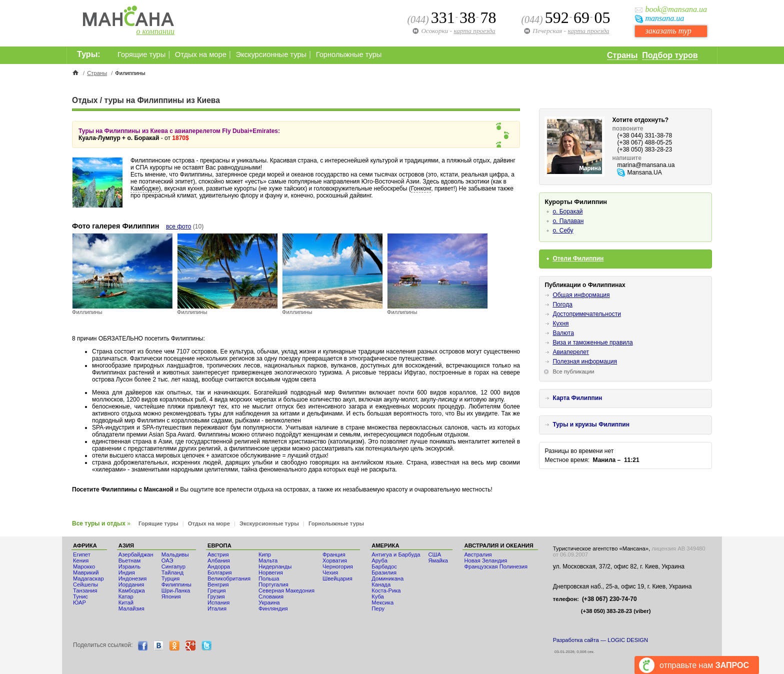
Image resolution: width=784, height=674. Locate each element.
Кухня (560, 323)
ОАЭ (167, 560)
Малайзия (131, 608)
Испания (218, 602)
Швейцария (337, 578)
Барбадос (384, 566)
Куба (378, 596)
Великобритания (229, 578)
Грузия (216, 596)
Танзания (85, 590)
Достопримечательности (586, 314)
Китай (126, 602)
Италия (217, 608)
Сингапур (173, 566)
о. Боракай (567, 211)
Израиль (129, 566)
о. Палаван (568, 221)
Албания (219, 560)
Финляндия (273, 608)
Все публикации (573, 371)
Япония (171, 596)
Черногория (338, 566)
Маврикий (86, 572)
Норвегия (271, 572)
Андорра (219, 566)
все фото (179, 226)
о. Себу (563, 230)
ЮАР (79, 602)
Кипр (265, 554)
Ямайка (438, 560)
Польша (269, 578)
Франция (334, 554)
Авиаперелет (571, 352)
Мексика (382, 602)
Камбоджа (132, 590)
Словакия (271, 596)
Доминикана (387, 578)
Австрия (218, 554)
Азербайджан (136, 554)
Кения (81, 560)
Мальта (268, 560)
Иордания (131, 584)
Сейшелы (85, 584)
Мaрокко (84, 566)
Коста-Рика (386, 590)
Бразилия (384, 572)
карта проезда (588, 31)
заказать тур (668, 31)
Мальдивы (175, 554)
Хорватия (335, 560)
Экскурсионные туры (271, 54)
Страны (622, 55)
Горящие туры (141, 54)
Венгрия (218, 584)
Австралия (478, 554)
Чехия (330, 572)
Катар (126, 596)
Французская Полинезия (496, 566)
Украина (269, 602)
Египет (82, 554)
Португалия (273, 584)
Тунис (80, 596)
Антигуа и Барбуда (396, 554)
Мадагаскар (88, 578)
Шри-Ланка (176, 590)
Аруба (379, 560)
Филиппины (176, 584)
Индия (127, 572)
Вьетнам (129, 560)
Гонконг (421, 188)
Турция (171, 578)
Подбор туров (670, 55)
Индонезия (133, 578)
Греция (217, 590)
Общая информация (581, 295)
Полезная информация (585, 361)
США (434, 554)
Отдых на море (201, 54)
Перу (378, 608)
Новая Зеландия (485, 560)
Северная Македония (286, 590)
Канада (381, 584)
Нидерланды (275, 566)
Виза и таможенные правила (592, 342)
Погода (562, 304)
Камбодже (145, 188)
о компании (155, 31)
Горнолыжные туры (349, 54)
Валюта (563, 333)
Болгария (219, 572)
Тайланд (172, 572)
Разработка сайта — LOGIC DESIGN (600, 640)
